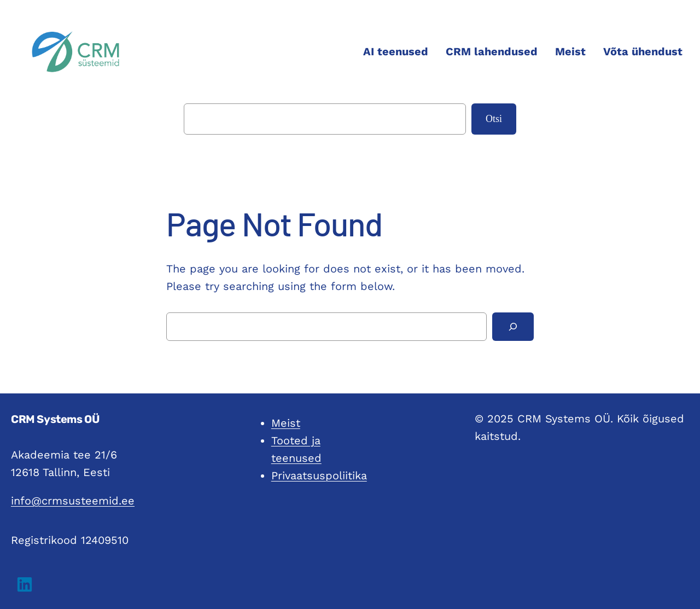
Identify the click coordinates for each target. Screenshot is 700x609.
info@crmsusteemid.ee (73, 501)
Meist (286, 423)
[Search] (513, 327)
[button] (25, 584)
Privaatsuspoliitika (319, 475)
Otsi (494, 119)
